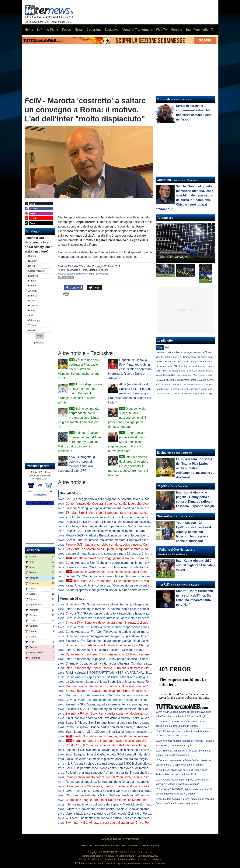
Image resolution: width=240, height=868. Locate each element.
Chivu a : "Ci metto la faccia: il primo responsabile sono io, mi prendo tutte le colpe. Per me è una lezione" (140, 627)
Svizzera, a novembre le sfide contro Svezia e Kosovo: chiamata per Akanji (116, 809)
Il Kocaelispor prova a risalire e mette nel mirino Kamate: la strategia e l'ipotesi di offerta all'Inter (80, 393)
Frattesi (32, 281)
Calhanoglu (34, 320)
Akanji (31, 330)
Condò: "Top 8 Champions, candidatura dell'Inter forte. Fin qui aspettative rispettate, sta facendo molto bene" (138, 745)
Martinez (33, 301)
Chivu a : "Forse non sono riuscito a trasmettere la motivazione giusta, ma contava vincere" (129, 613)
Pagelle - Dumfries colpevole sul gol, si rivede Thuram (105, 531)
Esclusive (73, 266)
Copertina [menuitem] (94, 30)
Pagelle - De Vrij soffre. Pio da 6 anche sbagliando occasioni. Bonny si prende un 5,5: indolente (132, 522)
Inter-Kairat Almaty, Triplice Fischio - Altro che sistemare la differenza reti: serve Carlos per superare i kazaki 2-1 (141, 668)
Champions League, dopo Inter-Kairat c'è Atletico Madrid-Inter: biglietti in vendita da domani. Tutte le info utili (138, 800)
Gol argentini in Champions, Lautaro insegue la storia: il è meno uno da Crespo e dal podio (130, 786)
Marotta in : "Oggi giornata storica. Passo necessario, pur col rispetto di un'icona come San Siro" (142, 558)
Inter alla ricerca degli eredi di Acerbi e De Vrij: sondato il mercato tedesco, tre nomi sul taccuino (128, 466)
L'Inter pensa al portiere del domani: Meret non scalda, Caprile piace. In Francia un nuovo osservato (127, 442)
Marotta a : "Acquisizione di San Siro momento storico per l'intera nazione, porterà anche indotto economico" (141, 695)
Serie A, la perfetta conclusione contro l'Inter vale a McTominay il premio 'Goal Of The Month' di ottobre (134, 768)
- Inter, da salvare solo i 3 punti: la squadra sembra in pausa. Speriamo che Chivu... (125, 549)
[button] (40, 336)
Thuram (32, 325)
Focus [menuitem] (66, 30)
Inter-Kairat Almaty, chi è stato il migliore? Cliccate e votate (105, 650)
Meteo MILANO (40, 503)
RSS (157, 846)
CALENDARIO (119, 846)
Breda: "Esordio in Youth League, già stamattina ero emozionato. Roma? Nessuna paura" (129, 736)
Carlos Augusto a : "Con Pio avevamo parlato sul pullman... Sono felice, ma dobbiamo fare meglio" (134, 632)
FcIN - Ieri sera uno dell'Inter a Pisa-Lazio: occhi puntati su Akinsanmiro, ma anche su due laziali (195, 468)
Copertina (164, 180)
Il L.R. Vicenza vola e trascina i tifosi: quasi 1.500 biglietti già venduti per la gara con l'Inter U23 (129, 764)
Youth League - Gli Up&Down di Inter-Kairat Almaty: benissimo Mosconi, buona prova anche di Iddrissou (135, 732)
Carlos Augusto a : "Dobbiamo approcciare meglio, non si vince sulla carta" (118, 563)
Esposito (33, 305)
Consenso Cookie (111, 839)
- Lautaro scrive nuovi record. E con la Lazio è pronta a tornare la (116, 517)
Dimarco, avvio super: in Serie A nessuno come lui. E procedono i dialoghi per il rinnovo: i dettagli (127, 418)
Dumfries (33, 276)
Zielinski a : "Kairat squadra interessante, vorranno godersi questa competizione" (122, 704)
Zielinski (33, 291)
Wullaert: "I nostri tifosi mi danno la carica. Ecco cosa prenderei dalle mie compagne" (122, 818)
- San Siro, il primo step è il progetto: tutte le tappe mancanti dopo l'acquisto (119, 513)
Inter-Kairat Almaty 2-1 (174, 257)
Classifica (33, 550)
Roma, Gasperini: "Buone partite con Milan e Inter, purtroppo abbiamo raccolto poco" (122, 727)
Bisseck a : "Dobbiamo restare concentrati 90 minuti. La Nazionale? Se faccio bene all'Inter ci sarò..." (136, 641)
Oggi (160, 347)
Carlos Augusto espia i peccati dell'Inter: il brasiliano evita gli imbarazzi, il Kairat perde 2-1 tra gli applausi (136, 677)
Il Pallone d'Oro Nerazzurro (176, 550)
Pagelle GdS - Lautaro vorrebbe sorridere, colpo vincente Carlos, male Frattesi (198, 389)
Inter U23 (163, 585)
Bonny (32, 310)
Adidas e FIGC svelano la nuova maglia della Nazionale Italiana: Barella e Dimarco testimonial (129, 750)
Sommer (33, 256)
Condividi (74, 288)
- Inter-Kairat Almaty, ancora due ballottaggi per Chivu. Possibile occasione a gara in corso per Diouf (136, 823)
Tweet (95, 288)
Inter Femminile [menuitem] (197, 30)
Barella (32, 286)
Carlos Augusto (36, 271)
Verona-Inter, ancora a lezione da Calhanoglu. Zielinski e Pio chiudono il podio (118, 814)
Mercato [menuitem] (176, 30)
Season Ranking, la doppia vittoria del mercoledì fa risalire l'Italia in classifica (117, 508)
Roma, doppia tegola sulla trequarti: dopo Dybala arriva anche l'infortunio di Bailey (121, 782)
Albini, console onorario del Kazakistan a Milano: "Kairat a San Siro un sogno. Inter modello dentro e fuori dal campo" (144, 718)
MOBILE (148, 846)
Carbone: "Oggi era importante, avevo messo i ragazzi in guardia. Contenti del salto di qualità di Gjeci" (138, 741)
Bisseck (32, 261)
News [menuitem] (79, 30)
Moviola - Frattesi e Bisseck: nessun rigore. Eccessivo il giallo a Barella (117, 535)
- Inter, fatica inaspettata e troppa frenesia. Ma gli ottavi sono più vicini (115, 526)
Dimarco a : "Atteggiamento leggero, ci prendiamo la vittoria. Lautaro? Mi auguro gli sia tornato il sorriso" (139, 636)
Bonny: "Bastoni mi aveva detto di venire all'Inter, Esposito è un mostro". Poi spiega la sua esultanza (133, 691)
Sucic (31, 315)
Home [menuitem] (29, 30)
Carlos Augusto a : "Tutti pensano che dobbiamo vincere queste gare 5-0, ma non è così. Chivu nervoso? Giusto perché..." (152, 654)
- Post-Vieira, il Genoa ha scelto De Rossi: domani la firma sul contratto (117, 791)
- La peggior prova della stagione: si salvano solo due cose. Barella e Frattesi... (122, 499)
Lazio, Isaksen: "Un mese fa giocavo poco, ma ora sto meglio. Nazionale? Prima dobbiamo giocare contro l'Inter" (141, 759)
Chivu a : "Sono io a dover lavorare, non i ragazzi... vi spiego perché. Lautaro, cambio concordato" (134, 623)
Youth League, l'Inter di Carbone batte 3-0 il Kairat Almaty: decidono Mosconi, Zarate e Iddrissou (130, 754)
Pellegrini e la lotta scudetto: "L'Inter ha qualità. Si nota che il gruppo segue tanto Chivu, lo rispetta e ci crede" (139, 773)
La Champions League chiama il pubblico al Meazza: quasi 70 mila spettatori (117, 682)
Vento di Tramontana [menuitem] (137, 30)
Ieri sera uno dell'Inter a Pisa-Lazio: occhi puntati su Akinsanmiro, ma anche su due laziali (79, 369)
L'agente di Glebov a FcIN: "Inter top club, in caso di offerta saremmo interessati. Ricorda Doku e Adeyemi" (130, 369)
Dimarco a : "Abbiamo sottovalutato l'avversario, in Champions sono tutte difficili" (122, 645)
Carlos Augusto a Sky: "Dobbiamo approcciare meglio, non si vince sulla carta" (198, 394)
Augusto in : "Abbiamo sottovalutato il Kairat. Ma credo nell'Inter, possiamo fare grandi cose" (139, 572)
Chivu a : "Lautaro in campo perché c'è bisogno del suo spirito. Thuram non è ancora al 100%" (133, 700)
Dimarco (33, 296)
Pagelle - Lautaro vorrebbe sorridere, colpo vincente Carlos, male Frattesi (118, 545)
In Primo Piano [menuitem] (47, 30)
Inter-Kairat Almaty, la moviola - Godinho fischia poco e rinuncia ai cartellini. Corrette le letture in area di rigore (139, 609)
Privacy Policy (131, 839)
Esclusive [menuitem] (112, 30)
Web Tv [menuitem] (161, 30)
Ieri (167, 347)
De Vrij (32, 266)
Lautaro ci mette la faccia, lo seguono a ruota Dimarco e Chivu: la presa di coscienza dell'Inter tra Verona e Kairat (142, 554)
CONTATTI (135, 846)
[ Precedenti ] (40, 495)
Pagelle (162, 486)
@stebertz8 (102, 274)
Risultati (40, 343)
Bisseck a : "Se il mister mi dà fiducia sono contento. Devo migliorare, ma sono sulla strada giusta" (135, 567)
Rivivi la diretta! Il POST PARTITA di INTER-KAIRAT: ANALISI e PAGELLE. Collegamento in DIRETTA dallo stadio (142, 673)
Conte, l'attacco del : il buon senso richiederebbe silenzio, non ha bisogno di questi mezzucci (133, 504)
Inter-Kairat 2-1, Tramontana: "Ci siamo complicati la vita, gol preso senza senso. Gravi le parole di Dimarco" (142, 581)
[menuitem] (212, 30)
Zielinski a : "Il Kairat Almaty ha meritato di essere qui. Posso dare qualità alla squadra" (126, 709)
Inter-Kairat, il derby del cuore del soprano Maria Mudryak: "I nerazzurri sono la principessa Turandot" (133, 804)
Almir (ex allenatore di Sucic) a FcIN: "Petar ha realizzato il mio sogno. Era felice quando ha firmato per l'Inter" (130, 393)
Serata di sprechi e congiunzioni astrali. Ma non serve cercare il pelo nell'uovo (118, 590)
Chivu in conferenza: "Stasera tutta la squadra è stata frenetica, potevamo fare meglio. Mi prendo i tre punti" (138, 618)
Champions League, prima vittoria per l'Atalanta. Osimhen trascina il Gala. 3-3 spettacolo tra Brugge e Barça (138, 664)
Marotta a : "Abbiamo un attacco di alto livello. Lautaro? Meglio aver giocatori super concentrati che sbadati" (142, 686)
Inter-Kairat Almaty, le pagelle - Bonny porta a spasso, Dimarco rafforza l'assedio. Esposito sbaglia (131, 659)
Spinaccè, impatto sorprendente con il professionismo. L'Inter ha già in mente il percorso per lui (79, 418)
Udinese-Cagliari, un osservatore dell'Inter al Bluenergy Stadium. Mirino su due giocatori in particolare (80, 442)
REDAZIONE (102, 846)
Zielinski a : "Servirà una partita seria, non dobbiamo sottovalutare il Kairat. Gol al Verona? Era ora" (136, 714)
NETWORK (87, 846)
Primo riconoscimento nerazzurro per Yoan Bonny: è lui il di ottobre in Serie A (134, 777)
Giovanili (163, 516)
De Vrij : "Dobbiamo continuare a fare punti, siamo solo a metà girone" (115, 576)
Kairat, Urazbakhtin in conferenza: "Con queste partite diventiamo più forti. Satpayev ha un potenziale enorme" (140, 585)
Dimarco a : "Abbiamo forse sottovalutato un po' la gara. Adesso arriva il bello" (120, 604)
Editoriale (164, 99)
